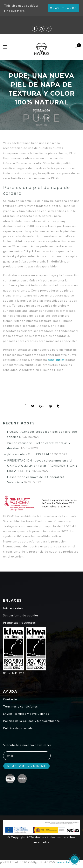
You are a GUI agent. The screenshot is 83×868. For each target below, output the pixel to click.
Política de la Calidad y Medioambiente (32, 721)
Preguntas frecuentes (19, 623)
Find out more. (15, 11)
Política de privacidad (19, 728)
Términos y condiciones (20, 706)
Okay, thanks (63, 8)
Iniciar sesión (13, 608)
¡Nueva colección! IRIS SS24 (28, 454)
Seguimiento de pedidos (21, 615)
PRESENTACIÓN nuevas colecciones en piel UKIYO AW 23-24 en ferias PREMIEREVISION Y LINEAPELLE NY (42, 466)
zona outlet (56, 360)
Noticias (44, 117)
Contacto (10, 699)
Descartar (63, 862)
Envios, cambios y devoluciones (26, 714)
